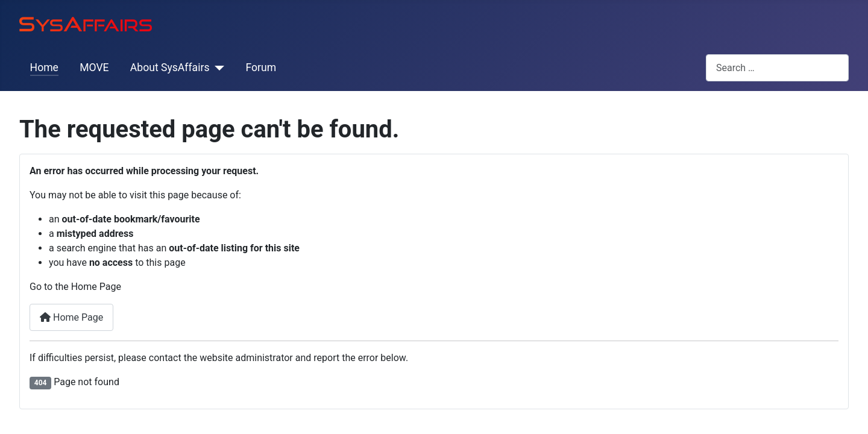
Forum (261, 68)
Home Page (71, 317)
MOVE (94, 68)
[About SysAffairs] (217, 68)
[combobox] (777, 68)
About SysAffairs (170, 68)
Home (44, 68)
